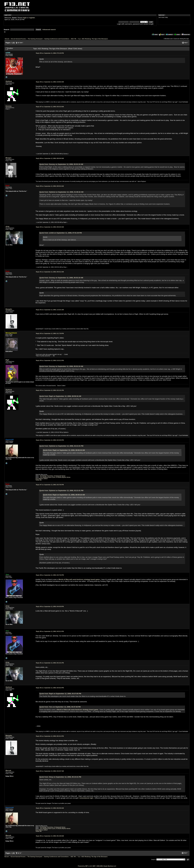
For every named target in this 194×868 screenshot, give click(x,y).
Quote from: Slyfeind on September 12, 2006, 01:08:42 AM (61, 192)
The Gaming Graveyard (35, 39)
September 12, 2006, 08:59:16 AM (50, 186)
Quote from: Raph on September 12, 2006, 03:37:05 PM (60, 694)
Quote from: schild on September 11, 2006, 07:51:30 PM (61, 233)
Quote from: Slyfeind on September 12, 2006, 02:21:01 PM (61, 446)
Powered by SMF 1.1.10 (85, 866)
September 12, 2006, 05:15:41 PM (50, 663)
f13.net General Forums (18, 39)
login (25, 18)
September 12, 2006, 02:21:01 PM (50, 390)
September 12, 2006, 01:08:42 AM (50, 82)
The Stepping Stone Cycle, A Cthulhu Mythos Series (55, 477)
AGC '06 (73, 39)
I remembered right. (86, 798)
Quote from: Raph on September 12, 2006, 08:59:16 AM (60, 396)
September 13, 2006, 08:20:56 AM (50, 808)
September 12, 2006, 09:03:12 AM (50, 272)
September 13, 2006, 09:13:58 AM (50, 836)
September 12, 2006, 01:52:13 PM (50, 361)
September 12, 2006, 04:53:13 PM (50, 631)
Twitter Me (39, 480)
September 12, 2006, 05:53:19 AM (50, 107)
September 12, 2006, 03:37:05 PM (50, 485)
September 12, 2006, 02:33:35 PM (50, 440)
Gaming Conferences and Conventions (57, 39)
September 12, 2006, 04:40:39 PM (50, 607)
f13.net (7, 39)
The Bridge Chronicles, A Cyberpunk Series (53, 476)
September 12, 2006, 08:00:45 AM (50, 158)
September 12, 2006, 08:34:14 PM (50, 736)
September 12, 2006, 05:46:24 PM (50, 688)
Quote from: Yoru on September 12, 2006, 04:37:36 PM (60, 707)
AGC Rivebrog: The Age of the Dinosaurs (95, 39)
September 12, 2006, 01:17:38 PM (50, 334)
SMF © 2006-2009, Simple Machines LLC (104, 866)
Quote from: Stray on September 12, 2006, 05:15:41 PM (60, 777)
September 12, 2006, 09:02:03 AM (50, 227)
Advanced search (49, 30)
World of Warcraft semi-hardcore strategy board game (79, 579)
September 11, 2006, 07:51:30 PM (50, 53)
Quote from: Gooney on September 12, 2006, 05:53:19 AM (61, 164)
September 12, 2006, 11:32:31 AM (50, 310)
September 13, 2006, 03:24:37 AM (50, 771)
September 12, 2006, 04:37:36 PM (50, 575)
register (32, 18)
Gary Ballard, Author (42, 479)
